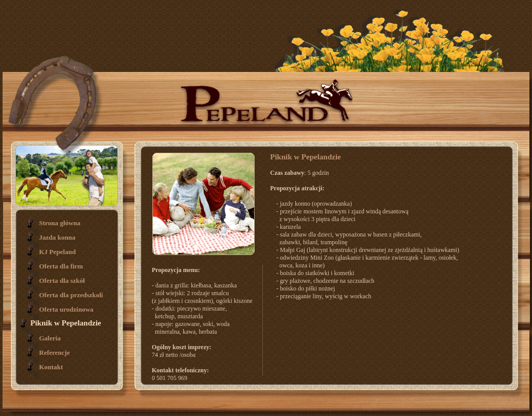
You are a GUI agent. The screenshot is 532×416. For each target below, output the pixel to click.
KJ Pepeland (57, 252)
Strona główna (60, 223)
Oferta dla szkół (62, 281)
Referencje (55, 352)
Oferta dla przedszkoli (71, 295)
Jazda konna (57, 237)
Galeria (50, 338)
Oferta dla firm (61, 266)
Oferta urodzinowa (66, 309)
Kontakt (51, 367)
